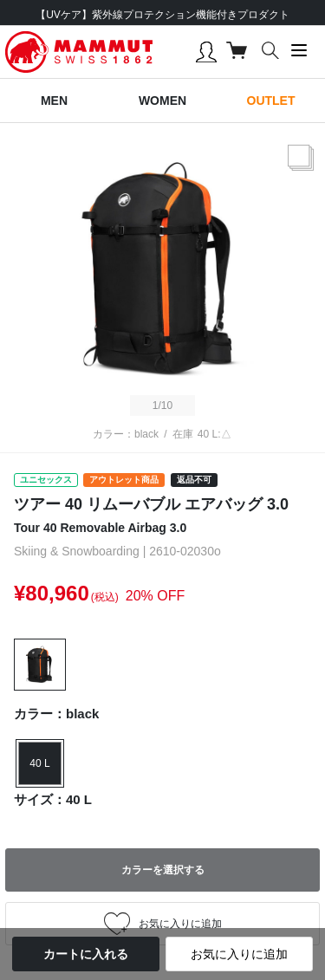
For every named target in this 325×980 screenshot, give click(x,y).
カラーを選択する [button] (163, 870)
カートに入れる (86, 954)
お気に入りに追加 (239, 954)
